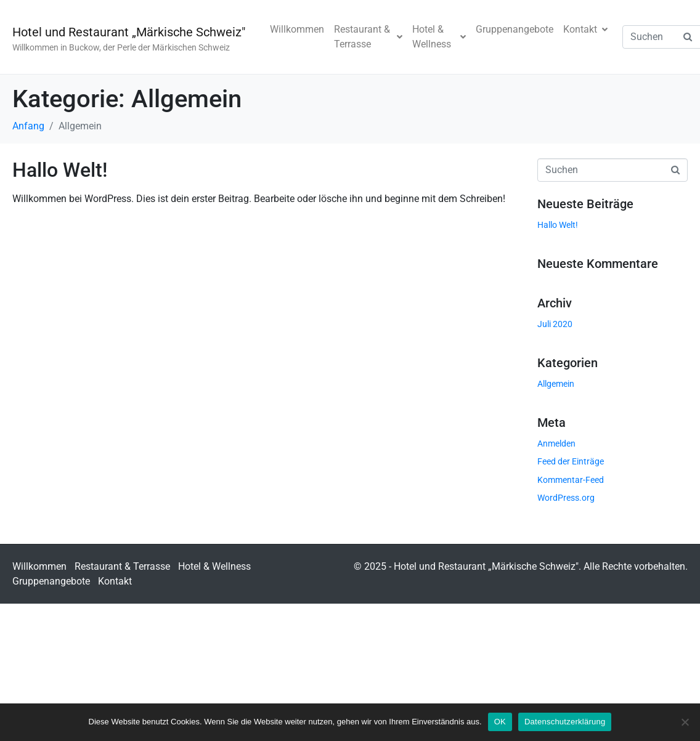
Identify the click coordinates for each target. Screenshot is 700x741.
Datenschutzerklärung (565, 722)
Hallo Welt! (60, 170)
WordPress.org (566, 498)
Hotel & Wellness (439, 37)
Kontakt (585, 29)
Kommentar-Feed (571, 480)
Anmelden (556, 443)
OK (500, 722)
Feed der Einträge (571, 461)
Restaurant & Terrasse (368, 37)
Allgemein (556, 384)
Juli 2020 (555, 324)
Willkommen (297, 29)
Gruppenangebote (515, 29)
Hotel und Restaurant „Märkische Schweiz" (129, 32)
